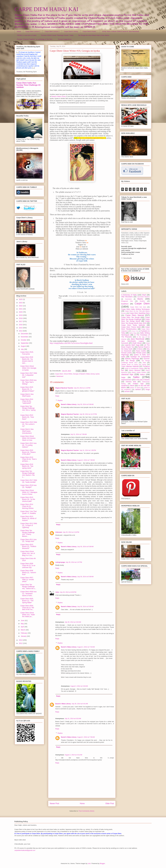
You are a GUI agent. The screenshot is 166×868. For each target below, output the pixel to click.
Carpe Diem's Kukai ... (90, 31)
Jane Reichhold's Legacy (133, 341)
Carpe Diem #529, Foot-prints (27, 353)
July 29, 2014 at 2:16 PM (71, 532)
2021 (21, 309)
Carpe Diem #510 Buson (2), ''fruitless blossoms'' (28, 546)
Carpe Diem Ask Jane (138, 307)
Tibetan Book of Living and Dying (134, 365)
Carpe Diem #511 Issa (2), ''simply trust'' (28, 540)
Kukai (148, 343)
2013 (21, 640)
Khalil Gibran (137, 343)
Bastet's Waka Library (59, 96)
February (24, 633)
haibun (142, 374)
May (22, 624)
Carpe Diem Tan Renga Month (135, 320)
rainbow (138, 389)
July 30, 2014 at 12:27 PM (88, 414)
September (25, 343)
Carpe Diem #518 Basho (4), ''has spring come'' (27, 466)
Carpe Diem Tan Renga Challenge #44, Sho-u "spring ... (28, 409)
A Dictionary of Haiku (129, 295)
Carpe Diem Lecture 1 (33, 31)
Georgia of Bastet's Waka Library (84, 374)
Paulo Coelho (141, 351)
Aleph (144, 295)
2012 (21, 643)
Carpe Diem (142, 304)
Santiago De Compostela (140, 357)
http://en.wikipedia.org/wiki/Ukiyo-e (92, 138)
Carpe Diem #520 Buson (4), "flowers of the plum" (28, 452)
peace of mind (135, 388)
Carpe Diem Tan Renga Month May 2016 (135, 322)
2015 (21, 328)
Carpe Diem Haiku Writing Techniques (135, 309)
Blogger (102, 863)
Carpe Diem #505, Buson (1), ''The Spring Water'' (27, 601)
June (23, 620)
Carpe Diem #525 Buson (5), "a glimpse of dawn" (27, 389)
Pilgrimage (125, 355)
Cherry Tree (135, 331)
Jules (57, 592)
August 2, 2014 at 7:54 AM (86, 647)
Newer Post (54, 803)
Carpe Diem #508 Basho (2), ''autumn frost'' (28, 572)
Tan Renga (130, 361)
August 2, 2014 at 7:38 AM (86, 460)
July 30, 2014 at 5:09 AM (85, 607)
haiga (123, 377)
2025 (21, 299)
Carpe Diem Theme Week (131, 327)
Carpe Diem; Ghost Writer (64, 374)
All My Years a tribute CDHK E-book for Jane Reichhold (121, 31)
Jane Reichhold (137, 339)
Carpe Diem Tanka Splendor (133, 325)
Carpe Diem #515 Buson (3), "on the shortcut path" (28, 499)
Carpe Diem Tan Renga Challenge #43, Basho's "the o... (28, 474)
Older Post (110, 803)
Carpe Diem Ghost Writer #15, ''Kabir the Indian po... (28, 615)
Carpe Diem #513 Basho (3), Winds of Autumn (28, 518)
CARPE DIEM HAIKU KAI (46, 9)
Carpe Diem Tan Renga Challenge (135, 318)
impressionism (126, 380)
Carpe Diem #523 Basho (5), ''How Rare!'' (27, 417)
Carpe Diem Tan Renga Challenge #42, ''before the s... (28, 587)
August (23, 346)
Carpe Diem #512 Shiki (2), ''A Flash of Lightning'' (29, 525)
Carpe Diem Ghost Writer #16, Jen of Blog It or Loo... (28, 553)
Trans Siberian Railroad (130, 366)
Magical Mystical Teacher (64, 388)
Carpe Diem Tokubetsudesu (135, 328)
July (22, 349)
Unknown (59, 532)
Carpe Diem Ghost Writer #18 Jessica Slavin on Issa (28, 438)
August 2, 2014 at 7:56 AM (86, 737)
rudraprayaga (60, 562)
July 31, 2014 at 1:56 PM (88, 450)
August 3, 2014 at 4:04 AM (79, 686)
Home (19, 31)
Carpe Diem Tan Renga (130, 317)
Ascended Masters (143, 297)
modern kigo (138, 384)
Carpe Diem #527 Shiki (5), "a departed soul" (29, 375)
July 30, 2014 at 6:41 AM (80, 704)
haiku (136, 377)
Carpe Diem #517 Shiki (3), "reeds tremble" (29, 481)
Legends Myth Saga (132, 345)
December (25, 334)
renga (148, 389)
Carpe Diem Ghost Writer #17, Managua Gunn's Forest (29, 492)
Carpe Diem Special (135, 315)
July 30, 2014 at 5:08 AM (85, 404)
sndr (89, 863)
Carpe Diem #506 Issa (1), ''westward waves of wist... (28, 594)
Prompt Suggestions (65, 39)
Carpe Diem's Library (71, 31)
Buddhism (125, 304)
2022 (21, 306)
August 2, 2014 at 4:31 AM (73, 755)
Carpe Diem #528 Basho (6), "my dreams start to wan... (27, 360)
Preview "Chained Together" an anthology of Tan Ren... (35, 39)
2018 (21, 318)
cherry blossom (135, 370)
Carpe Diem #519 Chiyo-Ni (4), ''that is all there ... (28, 459)
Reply (57, 396)
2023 (21, 303)
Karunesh (125, 343)
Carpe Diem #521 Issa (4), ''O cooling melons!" (28, 445)
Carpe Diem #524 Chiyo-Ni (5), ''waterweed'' (27, 401)
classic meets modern (139, 372)
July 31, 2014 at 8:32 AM (73, 719)
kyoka (98, 374)
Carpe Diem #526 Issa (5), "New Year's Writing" (28, 382)
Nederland (60, 376)
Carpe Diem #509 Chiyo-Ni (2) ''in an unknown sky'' (28, 565)
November (25, 337)
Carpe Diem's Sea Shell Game (27, 395)
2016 (21, 325)
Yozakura (146, 366)
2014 (21, 331)
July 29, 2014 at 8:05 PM (68, 592)
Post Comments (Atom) (86, 811)
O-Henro (140, 349)
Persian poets (141, 353)
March (23, 630)
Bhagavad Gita (127, 301)
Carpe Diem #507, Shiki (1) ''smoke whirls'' (27, 580)
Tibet (144, 363)
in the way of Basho (143, 380)
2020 (21, 312)
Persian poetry (127, 353)
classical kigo (127, 374)
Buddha (142, 301)
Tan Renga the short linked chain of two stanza (94, 35)
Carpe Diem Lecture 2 (52, 31)
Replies (60, 400)
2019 (21, 315)
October (24, 340)
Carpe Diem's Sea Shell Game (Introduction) (27, 431)
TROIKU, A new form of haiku (27, 35)
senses (127, 391)
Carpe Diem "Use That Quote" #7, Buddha (28, 512)
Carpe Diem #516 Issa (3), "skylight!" (28, 486)
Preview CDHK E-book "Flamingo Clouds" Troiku (57, 35)
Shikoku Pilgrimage (132, 359)
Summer (147, 359)
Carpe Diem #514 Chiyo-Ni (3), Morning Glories (27, 506)
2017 (21, 321)
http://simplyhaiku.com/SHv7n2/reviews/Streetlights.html (71, 343)
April (23, 627)
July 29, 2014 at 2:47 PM (74, 562)
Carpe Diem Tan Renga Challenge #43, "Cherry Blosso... (27, 533)
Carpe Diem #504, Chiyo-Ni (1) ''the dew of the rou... (27, 608)
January (24, 636)
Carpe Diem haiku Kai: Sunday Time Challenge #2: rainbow (29, 85)
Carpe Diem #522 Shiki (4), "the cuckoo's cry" (29, 424)
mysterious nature (128, 386)
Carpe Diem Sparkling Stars (140, 313)
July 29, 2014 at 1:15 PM (82, 388)
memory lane (131, 382)
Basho (140, 299)
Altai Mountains (127, 297)
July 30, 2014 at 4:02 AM (73, 622)
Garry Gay (133, 333)
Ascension (128, 299)
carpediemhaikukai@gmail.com (25, 850)
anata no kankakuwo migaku (134, 368)
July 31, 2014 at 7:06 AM (78, 434)
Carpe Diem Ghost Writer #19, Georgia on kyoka (28, 368)
